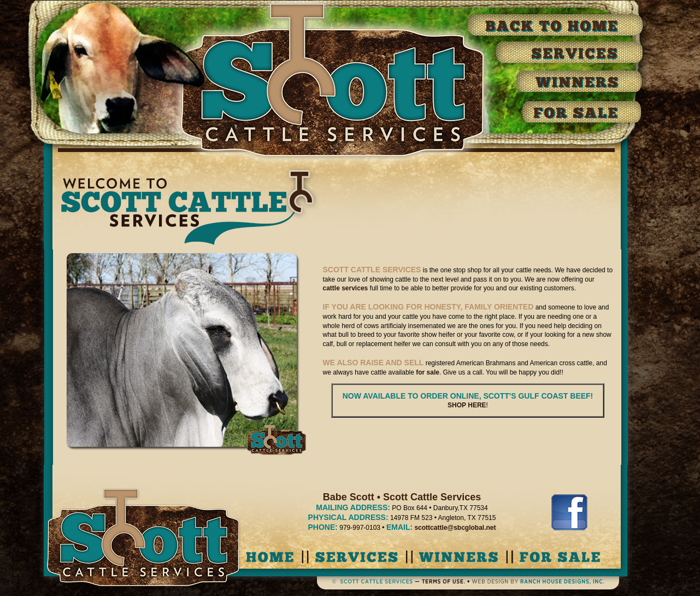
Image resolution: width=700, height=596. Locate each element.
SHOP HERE (467, 405)
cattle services (346, 288)
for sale (428, 372)
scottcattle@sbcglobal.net (455, 528)
